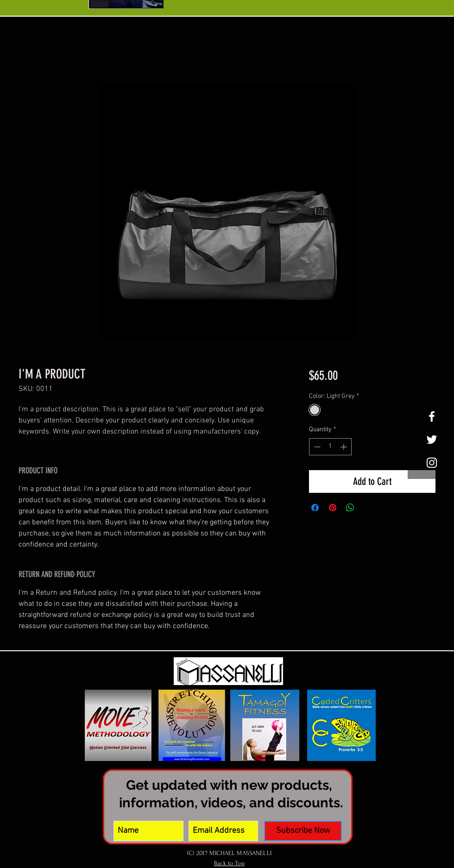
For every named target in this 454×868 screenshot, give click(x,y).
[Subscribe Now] (303, 831)
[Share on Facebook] (315, 508)
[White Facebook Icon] (432, 416)
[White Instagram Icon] (432, 463)
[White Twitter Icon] (432, 440)
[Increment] (344, 447)
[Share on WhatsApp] (350, 508)
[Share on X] (368, 508)
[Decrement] (316, 447)
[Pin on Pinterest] (333, 508)
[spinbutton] (330, 447)
